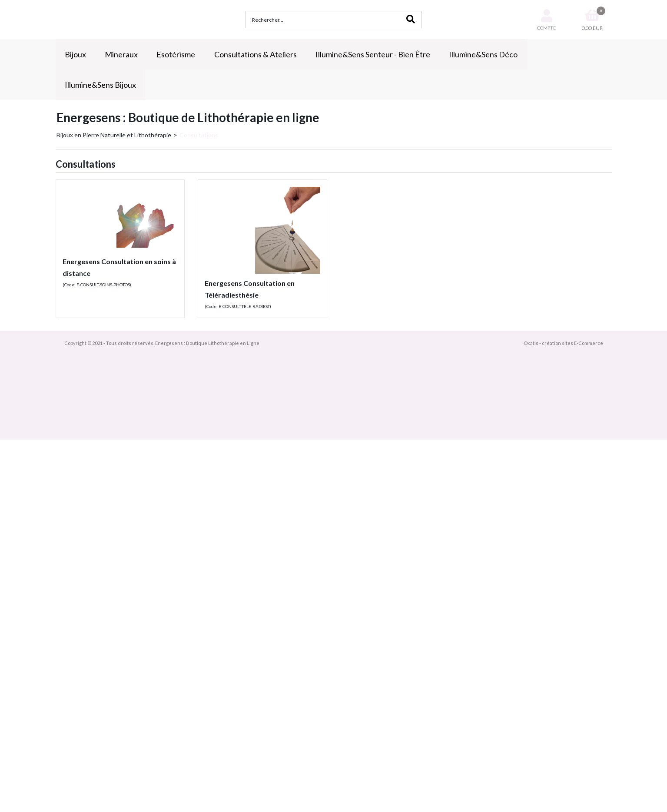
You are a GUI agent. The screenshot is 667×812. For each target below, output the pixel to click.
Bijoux (75, 54)
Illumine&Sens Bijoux (100, 85)
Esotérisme (176, 54)
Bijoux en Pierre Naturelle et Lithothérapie (114, 135)
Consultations (199, 135)
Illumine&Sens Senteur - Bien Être (373, 54)
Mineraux (121, 54)
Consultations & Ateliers (256, 54)
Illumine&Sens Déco (483, 54)
